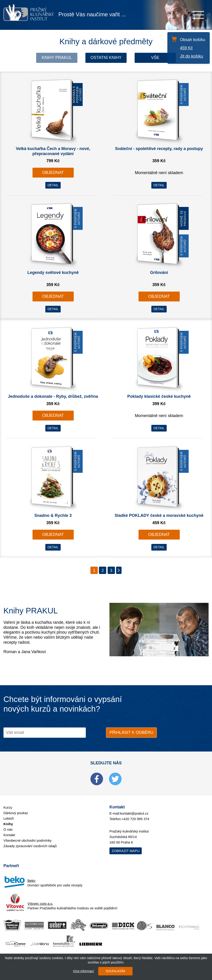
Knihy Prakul (57, 58)
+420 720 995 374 (135, 819)
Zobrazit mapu (126, 851)
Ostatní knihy (106, 58)
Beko (31, 881)
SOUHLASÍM (115, 971)
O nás (8, 829)
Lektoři (9, 818)
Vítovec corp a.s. (40, 903)
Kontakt (9, 835)
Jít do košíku (192, 56)
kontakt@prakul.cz (134, 813)
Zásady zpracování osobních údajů (30, 846)
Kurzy (8, 807)
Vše (155, 58)
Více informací (83, 971)
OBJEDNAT (53, 173)
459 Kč (186, 48)
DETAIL (53, 185)
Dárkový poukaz (16, 813)
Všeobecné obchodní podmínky (27, 840)
